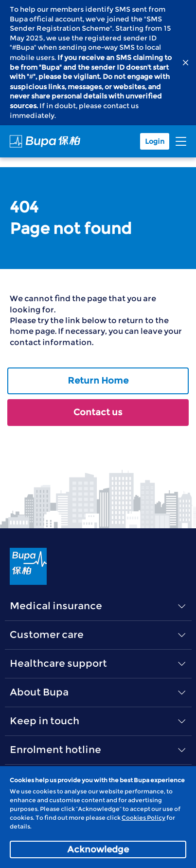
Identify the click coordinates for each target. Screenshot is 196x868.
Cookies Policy (143, 818)
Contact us (98, 412)
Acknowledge (98, 849)
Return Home (98, 381)
